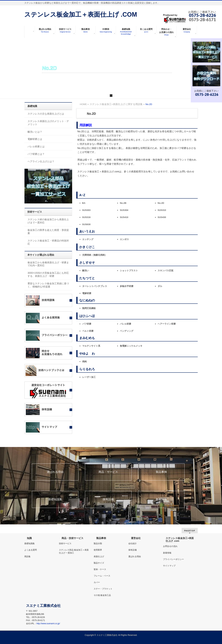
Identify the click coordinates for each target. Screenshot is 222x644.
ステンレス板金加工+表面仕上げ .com (180, 540)
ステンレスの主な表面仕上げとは (46, 114)
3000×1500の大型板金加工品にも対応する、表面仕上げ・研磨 (48, 274)
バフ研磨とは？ (36, 154)
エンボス (124, 239)
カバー (97, 582)
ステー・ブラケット (103, 589)
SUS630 (86, 224)
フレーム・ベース (102, 576)
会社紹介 (133, 543)
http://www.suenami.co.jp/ (48, 624)
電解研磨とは (35, 139)
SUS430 (162, 217)
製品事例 (161, 472)
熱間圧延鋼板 (89, 308)
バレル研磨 (125, 324)
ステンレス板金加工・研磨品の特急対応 (48, 242)
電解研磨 (87, 293)
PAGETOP (190, 531)
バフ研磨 (87, 324)
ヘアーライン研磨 (167, 324)
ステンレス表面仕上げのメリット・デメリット (48, 123)
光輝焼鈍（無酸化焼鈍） (95, 255)
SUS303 (86, 210)
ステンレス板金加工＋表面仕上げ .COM (81, 14)
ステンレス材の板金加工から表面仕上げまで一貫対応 (48, 221)
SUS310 (162, 210)
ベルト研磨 (88, 331)
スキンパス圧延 (166, 271)
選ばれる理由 (55, 472)
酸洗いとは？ (35, 132)
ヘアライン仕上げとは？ (41, 161)
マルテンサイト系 (91, 346)
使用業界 (98, 550)
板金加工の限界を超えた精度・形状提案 (48, 232)
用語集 (27, 557)
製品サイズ (99, 563)
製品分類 (98, 543)
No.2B (123, 203)
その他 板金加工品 (102, 595)
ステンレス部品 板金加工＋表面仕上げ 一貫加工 (74, 551)
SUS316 (86, 217)
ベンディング (127, 331)
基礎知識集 (55, 499)
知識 (29, 538)
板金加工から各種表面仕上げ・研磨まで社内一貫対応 (48, 264)
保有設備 (108, 499)
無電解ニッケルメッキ (131, 346)
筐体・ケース (100, 569)
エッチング (88, 239)
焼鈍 (84, 361)
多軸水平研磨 (127, 286)
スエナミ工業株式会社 (107, 635)
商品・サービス (108, 472)
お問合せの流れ (170, 546)
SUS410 (124, 217)
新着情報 (161, 499)
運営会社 (136, 538)
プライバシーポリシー (173, 559)
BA (84, 203)
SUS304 (124, 210)
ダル (160, 286)
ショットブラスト (129, 271)
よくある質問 (31, 550)
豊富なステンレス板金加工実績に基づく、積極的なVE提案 (48, 285)
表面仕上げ (99, 557)
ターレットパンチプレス (95, 286)
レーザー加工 (89, 377)
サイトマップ (169, 566)
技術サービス (65, 543)
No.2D (161, 203)
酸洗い (86, 271)
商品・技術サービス (72, 538)
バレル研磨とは (36, 147)
